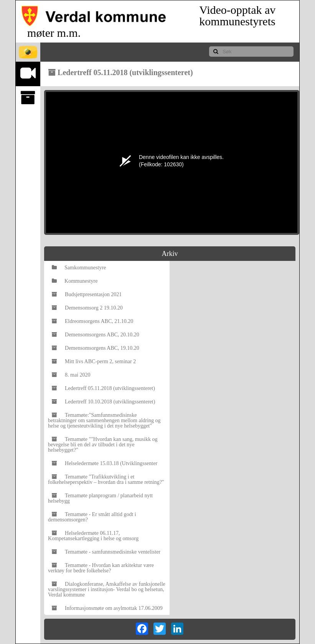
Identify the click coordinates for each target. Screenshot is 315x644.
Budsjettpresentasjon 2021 (87, 294)
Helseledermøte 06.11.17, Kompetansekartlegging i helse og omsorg (93, 536)
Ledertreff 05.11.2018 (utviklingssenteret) (103, 388)
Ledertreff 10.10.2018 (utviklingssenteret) (103, 402)
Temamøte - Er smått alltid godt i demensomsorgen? (92, 517)
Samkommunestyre (79, 268)
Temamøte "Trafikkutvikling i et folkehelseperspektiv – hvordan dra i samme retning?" (106, 479)
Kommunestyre (75, 281)
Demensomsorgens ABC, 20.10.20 (96, 335)
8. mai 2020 (71, 375)
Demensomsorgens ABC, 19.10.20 (96, 348)
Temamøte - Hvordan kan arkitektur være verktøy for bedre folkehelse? (101, 568)
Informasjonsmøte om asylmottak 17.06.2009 (107, 608)
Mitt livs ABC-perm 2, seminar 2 (94, 361)
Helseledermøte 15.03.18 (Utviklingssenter (105, 463)
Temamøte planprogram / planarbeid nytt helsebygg (100, 498)
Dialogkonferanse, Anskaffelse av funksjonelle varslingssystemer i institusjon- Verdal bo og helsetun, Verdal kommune (107, 589)
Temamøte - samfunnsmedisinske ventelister (106, 552)
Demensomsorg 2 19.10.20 (87, 308)
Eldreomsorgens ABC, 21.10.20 (92, 321)
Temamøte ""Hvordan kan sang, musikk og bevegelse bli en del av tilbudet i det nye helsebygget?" (103, 445)
